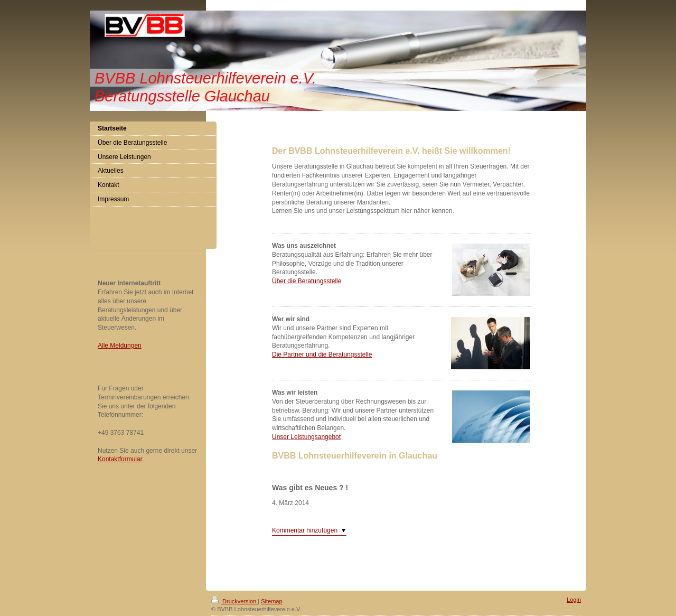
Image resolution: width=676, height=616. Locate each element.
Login (574, 600)
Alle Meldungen (120, 346)
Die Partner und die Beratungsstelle (322, 354)
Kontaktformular (120, 459)
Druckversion (234, 601)
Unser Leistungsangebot (306, 437)
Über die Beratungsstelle (307, 281)
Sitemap (271, 601)
